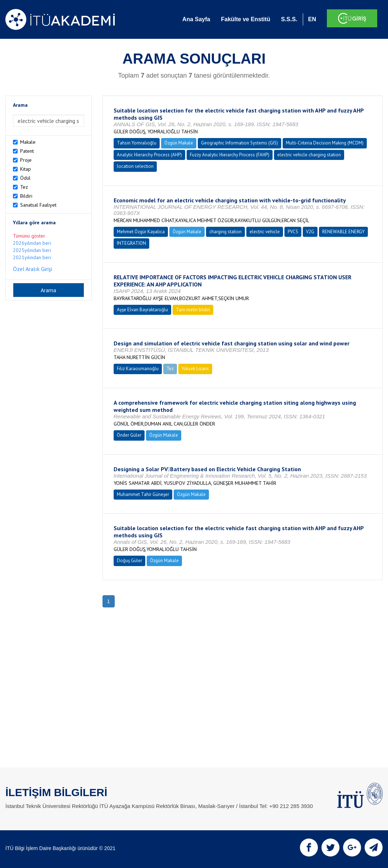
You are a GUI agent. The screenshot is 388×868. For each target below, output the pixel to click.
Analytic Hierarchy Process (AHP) (149, 155)
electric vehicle (265, 232)
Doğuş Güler (129, 561)
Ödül (25, 178)
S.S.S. (289, 19)
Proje (26, 160)
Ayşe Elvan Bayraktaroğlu (142, 310)
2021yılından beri (32, 257)
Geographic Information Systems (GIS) (239, 143)
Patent (27, 151)
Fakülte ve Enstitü (245, 19)
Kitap (26, 169)
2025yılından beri (32, 250)
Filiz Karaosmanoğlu (138, 369)
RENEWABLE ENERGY (343, 232)
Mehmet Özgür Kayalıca (141, 232)
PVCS (293, 232)
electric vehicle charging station (309, 155)
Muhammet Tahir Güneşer (143, 494)
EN (312, 19)
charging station (225, 232)
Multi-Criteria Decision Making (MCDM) (325, 143)
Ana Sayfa (196, 19)
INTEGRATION (131, 243)
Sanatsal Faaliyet (38, 205)
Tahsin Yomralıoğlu (137, 143)
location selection (135, 166)
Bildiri (26, 196)
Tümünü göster (29, 236)
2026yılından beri (32, 243)
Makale (28, 142)
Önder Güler (129, 435)
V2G (310, 232)
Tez (24, 187)
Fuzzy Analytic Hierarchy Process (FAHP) (230, 155)
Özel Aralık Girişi (33, 269)
